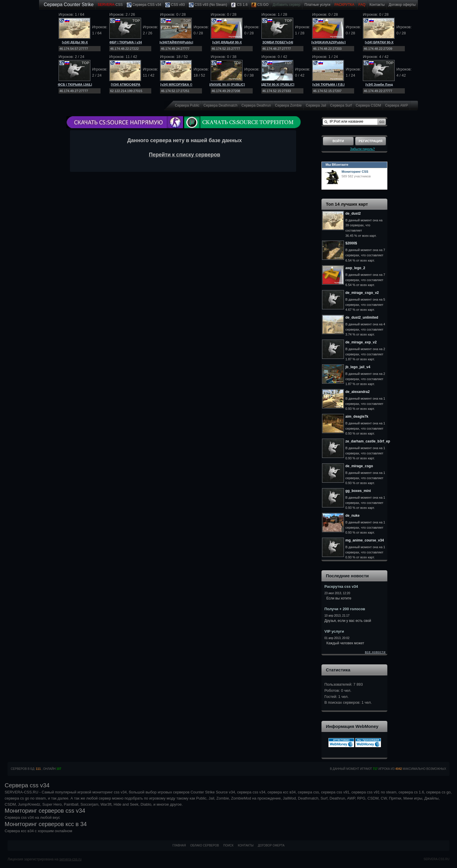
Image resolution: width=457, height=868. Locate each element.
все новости (375, 652)
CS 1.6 (239, 5)
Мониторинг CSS (355, 172)
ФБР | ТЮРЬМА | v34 (126, 42)
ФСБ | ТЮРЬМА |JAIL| (75, 84)
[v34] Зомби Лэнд (379, 84)
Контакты (377, 5)
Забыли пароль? (362, 149)
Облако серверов (205, 845)
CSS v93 (175, 5)
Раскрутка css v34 (341, 586)
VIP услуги (334, 631)
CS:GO (260, 5)
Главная (179, 845)
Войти (338, 141)
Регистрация (371, 141)
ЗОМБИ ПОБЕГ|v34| (278, 42)
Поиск (228, 845)
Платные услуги (318, 5)
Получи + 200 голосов (345, 609)
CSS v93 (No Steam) (208, 5)
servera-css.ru (71, 859)
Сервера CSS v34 (144, 5)
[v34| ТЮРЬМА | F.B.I (328, 84)
